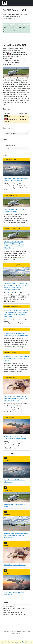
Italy (8, 116)
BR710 (7, 148)
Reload (24, 642)
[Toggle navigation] (30, 3)
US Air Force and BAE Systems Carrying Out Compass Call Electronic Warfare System (16, 358)
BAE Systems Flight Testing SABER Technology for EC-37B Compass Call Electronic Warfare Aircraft (16, 398)
